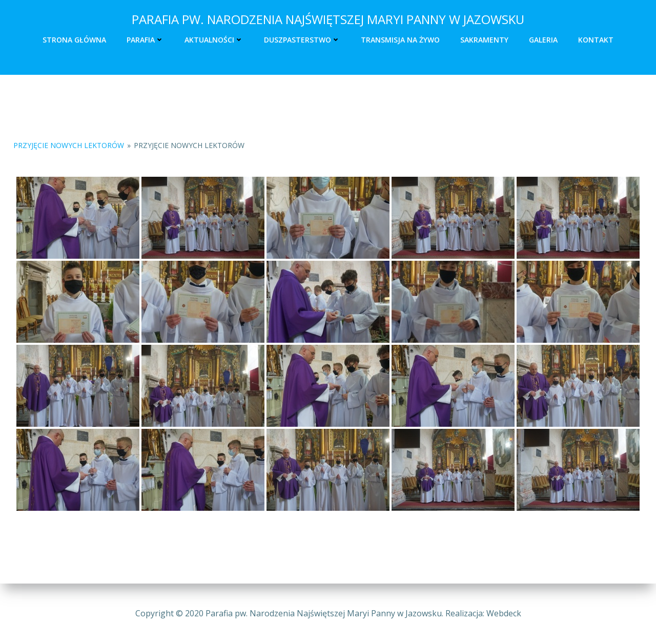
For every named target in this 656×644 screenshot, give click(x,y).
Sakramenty (484, 39)
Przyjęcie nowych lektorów (69, 146)
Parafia (145, 39)
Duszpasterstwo (302, 39)
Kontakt (596, 39)
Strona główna (74, 39)
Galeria (543, 39)
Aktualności (214, 39)
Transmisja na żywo (400, 39)
